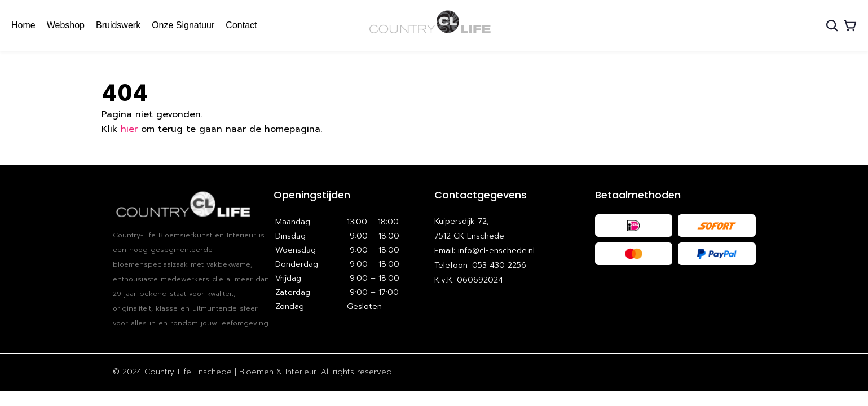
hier (129, 129)
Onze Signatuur (183, 25)
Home (23, 25)
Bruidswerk (118, 25)
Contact (241, 25)
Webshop (66, 25)
